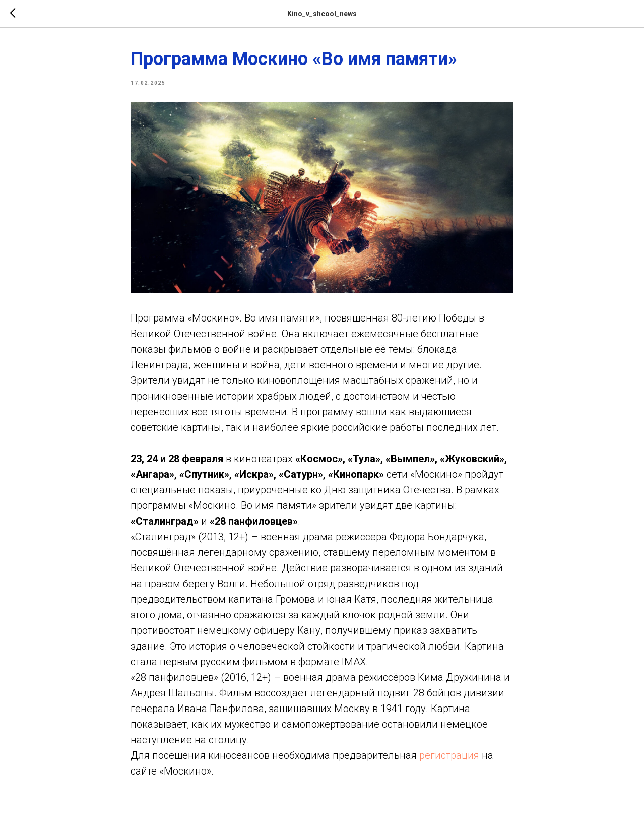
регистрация (449, 755)
